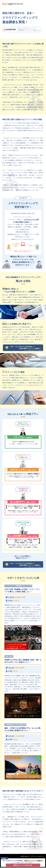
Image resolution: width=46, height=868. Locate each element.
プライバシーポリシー (38, 857)
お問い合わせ (24, 857)
